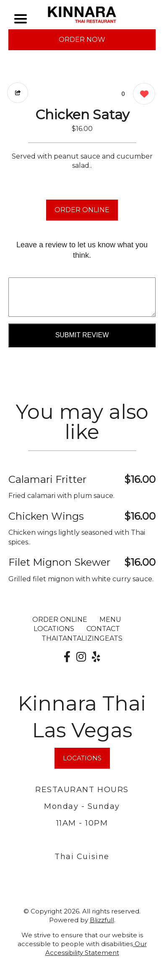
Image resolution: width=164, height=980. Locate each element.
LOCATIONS (54, 629)
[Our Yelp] (96, 657)
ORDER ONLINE (82, 210)
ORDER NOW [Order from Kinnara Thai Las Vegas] (82, 40)
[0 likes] (142, 95)
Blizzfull (102, 920)
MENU (110, 620)
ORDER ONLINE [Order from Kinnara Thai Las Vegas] (60, 620)
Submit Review (82, 335)
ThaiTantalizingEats (82, 638)
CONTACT (103, 629)
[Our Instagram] (81, 657)
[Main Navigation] (21, 19)
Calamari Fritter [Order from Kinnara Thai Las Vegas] (47, 479)
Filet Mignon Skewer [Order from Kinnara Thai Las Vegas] (59, 562)
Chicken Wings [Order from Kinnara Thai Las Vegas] (46, 516)
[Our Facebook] (67, 657)
